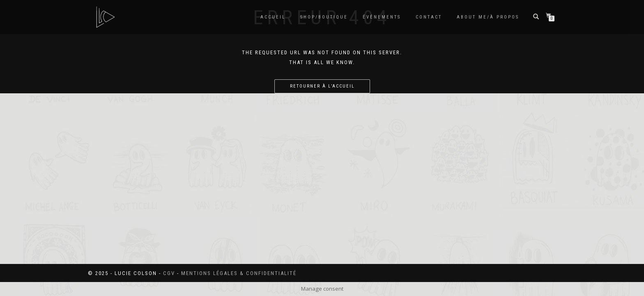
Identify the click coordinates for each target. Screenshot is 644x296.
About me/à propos (488, 17)
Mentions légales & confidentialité (239, 273)
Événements (382, 17)
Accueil (273, 17)
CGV (169, 273)
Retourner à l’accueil (322, 86)
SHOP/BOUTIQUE (324, 17)
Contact (429, 17)
